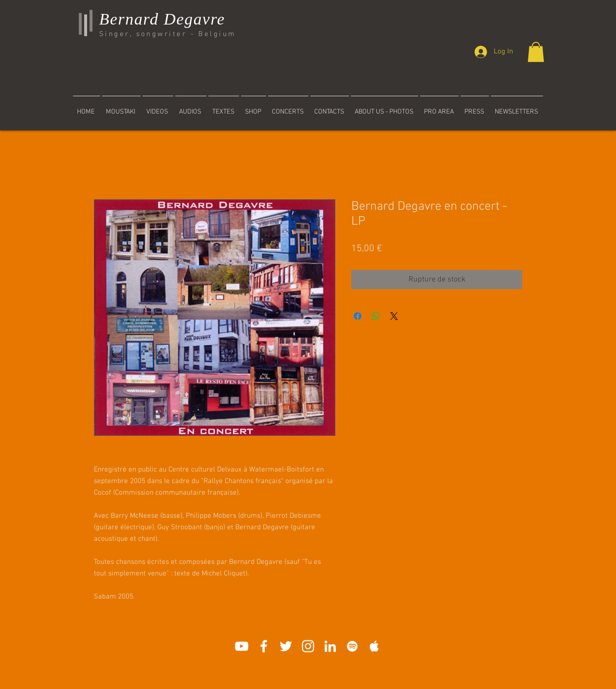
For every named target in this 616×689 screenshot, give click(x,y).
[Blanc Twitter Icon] (286, 646)
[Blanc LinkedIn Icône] (330, 646)
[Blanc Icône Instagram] (308, 646)
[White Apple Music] (374, 646)
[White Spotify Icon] (352, 646)
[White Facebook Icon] (264, 646)
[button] (536, 52)
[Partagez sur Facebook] (358, 316)
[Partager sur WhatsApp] (376, 316)
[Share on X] (394, 316)
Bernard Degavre (162, 19)
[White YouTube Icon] (242, 646)
